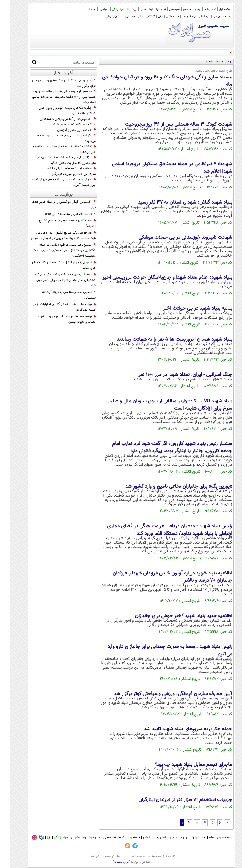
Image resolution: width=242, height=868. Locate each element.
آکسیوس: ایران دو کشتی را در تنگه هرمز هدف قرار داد (53, 205)
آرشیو (187, 10)
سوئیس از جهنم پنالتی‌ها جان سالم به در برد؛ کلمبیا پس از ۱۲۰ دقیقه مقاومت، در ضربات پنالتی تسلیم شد (53, 97)
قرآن (150, 17)
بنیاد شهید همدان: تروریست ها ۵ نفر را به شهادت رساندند (164, 340)
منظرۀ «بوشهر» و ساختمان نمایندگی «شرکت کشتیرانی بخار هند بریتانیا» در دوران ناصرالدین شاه (55, 280)
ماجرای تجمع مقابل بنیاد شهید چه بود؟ (183, 765)
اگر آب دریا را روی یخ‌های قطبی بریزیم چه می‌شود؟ (56, 138)
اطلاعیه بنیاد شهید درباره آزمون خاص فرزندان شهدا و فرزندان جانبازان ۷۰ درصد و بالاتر (162, 577)
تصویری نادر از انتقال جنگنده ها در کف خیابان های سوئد (53, 265)
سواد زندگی (107, 10)
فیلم (130, 17)
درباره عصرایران (168, 837)
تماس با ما (199, 10)
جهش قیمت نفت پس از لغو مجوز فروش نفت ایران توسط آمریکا (54, 182)
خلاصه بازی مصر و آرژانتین (66, 130)
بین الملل (194, 17)
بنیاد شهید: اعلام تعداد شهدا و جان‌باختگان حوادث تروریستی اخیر (157, 278)
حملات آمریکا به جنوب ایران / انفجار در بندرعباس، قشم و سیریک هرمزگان (58, 171)
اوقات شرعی (136, 10)
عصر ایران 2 (118, 17)
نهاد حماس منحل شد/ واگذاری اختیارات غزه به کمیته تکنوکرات (53, 307)
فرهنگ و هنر (179, 17)
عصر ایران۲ (188, 837)
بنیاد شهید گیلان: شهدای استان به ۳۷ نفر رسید (175, 202)
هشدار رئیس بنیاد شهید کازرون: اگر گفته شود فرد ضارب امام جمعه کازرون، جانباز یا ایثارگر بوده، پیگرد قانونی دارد (162, 447)
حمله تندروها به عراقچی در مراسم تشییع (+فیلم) (57, 223)
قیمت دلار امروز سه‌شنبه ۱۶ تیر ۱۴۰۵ (60, 214)
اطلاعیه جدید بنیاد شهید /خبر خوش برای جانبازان (173, 616)
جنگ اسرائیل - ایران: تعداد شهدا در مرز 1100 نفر (175, 375)
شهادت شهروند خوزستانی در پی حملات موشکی (175, 238)
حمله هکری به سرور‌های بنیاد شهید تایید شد (178, 729)
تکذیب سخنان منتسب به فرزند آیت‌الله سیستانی (58, 295)
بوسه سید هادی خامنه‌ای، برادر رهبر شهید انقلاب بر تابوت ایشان (56, 319)
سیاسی (94, 10)
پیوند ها (121, 10)
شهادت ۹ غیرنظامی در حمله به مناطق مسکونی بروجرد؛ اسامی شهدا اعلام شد (161, 168)
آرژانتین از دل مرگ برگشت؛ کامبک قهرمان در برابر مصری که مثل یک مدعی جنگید (54, 160)
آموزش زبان (102, 17)
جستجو (177, 10)
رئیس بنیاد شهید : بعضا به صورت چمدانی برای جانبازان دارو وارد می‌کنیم (159, 650)
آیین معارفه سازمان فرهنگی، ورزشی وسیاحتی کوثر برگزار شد (162, 694)
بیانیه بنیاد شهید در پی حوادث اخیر (187, 308)
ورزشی (206, 17)
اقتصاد (81, 10)
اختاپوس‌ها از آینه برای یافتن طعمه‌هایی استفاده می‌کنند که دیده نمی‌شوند (57, 122)
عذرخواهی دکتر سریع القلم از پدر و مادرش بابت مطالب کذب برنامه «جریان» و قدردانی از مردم (53, 235)
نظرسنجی (164, 10)
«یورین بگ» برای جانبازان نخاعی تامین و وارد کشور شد (168, 487)
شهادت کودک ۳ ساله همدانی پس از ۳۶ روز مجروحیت (168, 124)
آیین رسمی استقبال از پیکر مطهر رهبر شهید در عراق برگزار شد (53, 83)
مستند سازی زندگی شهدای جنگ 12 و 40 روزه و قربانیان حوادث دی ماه (157, 81)
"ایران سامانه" (111, 862)
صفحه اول (214, 10)
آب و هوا (151, 10)
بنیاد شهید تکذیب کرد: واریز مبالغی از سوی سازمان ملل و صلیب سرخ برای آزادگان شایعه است (159, 405)
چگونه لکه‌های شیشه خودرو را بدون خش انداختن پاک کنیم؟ (57, 111)
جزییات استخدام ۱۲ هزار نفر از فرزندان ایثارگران (175, 800)
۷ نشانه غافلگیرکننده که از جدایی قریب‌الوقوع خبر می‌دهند (54, 149)
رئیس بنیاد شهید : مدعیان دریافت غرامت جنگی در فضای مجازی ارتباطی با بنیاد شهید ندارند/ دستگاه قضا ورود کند (159, 530)
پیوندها (112, 837)
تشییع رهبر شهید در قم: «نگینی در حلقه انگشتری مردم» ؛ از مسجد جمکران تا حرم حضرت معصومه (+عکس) (54, 250)
